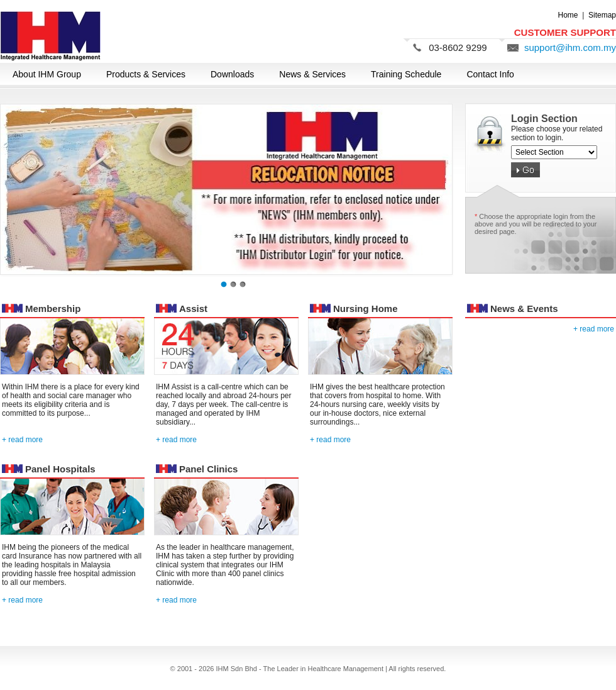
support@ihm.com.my (570, 47)
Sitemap (602, 15)
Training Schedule (406, 74)
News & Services (312, 74)
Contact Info (490, 74)
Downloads (232, 74)
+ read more (22, 440)
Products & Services (146, 74)
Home (568, 15)
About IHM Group (47, 74)
